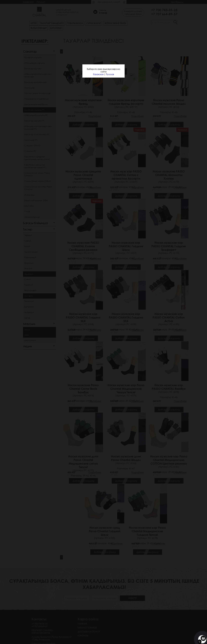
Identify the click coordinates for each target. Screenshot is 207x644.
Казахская (98, 74)
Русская (110, 74)
